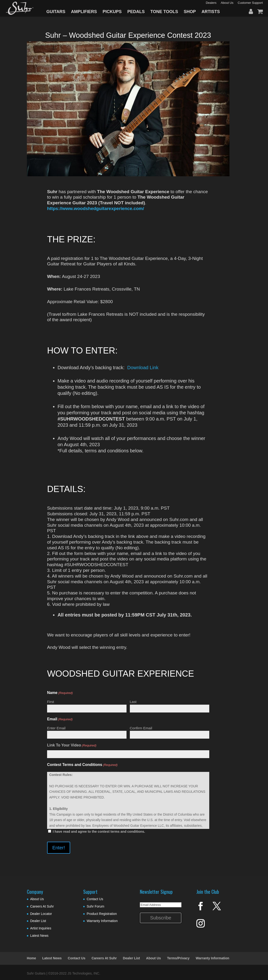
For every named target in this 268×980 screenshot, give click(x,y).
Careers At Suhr (42, 906)
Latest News (39, 936)
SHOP (190, 12)
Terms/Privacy (178, 958)
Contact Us (95, 899)
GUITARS (56, 12)
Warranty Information (102, 921)
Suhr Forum (95, 906)
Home (32, 958)
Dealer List (38, 921)
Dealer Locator (41, 914)
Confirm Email (141, 728)
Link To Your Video (72, 746)
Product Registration (102, 914)
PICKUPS (112, 12)
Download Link (143, 368)
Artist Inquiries (41, 928)
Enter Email (56, 728)
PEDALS (136, 12)
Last (133, 702)
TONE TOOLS (164, 12)
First (51, 702)
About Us (37, 899)
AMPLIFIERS (84, 12)
